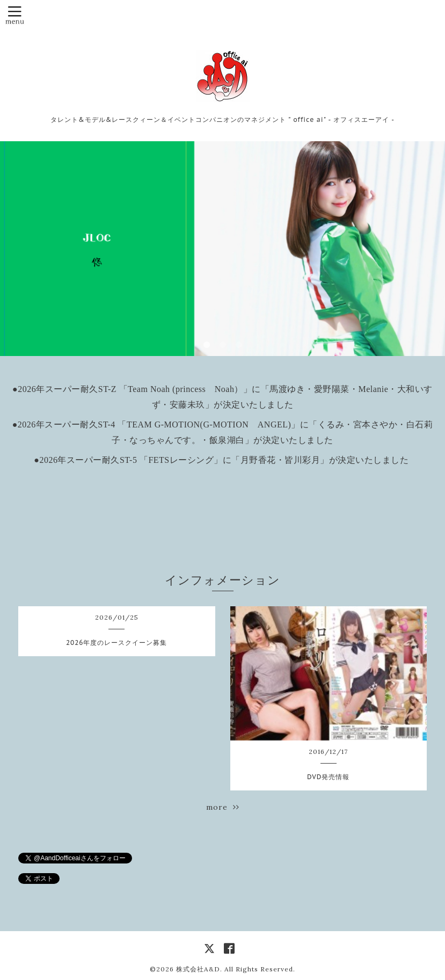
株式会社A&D (198, 969)
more (223, 807)
